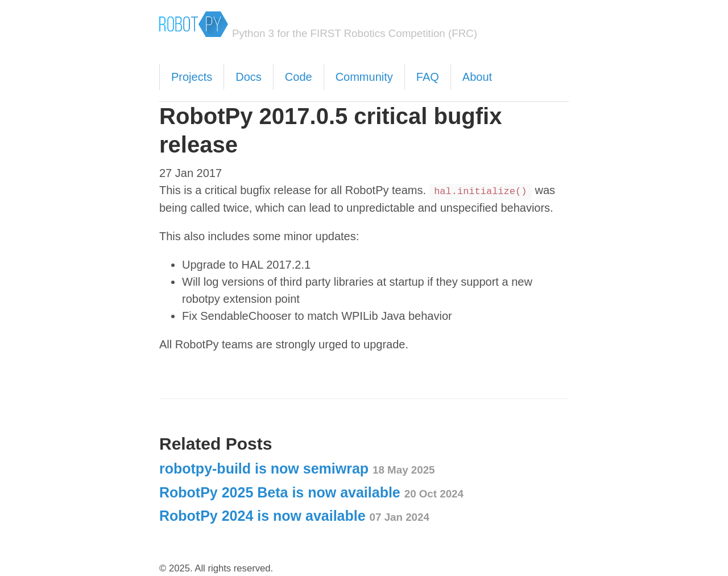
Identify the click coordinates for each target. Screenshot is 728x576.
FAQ (428, 77)
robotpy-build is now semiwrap (297, 468)
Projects (192, 77)
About (477, 77)
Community (364, 77)
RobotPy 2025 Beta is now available (311, 492)
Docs (249, 77)
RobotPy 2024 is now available (294, 516)
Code (299, 77)
